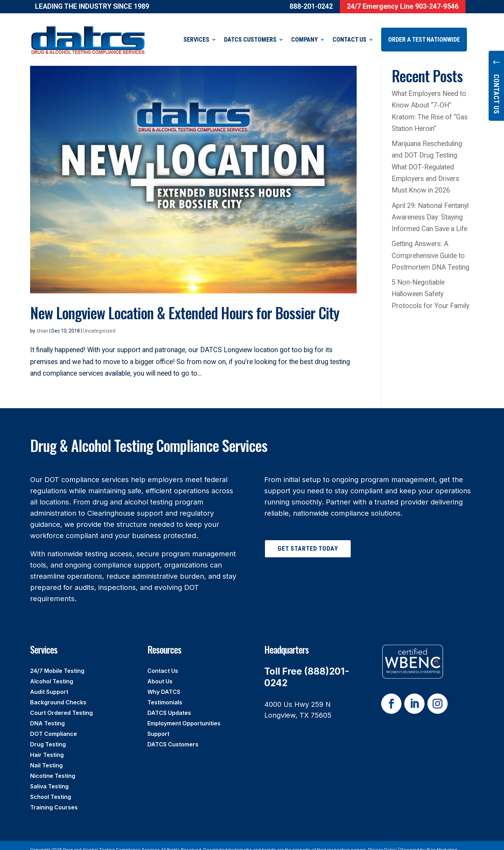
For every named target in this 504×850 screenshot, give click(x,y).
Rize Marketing (442, 841)
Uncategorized (99, 322)
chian (42, 322)
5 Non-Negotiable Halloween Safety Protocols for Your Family (430, 285)
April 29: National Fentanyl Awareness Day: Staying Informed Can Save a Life (431, 209)
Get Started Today (308, 540)
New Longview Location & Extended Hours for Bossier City (185, 304)
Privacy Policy (383, 841)
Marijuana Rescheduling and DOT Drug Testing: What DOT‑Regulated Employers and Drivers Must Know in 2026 (427, 158)
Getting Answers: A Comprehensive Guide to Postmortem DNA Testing (430, 247)
